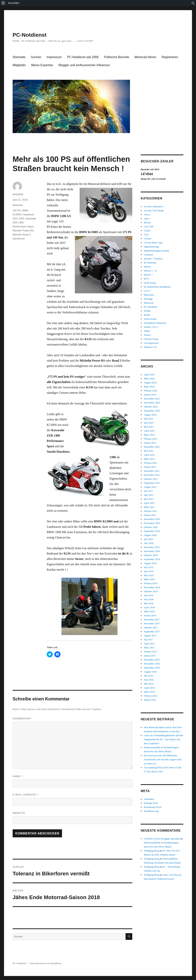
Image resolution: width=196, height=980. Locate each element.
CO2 (146, 235)
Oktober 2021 (151, 479)
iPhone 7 (148, 275)
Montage (148, 299)
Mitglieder (19, 65)
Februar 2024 (150, 391)
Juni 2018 (149, 599)
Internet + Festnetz (153, 259)
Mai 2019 (149, 575)
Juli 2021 (148, 491)
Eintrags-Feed (151, 803)
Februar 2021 (150, 511)
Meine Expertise (42, 65)
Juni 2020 (149, 543)
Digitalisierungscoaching (156, 251)
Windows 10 (150, 347)
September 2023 (152, 411)
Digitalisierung (151, 247)
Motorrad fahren (145, 57)
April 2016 (149, 688)
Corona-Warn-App (153, 243)
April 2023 (149, 431)
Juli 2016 (148, 676)
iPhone (147, 267)
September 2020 (152, 531)
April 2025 (149, 375)
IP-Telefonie (150, 263)
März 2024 (149, 387)
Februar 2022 (150, 463)
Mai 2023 (149, 427)
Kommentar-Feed (152, 807)
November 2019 (152, 551)
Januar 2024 (150, 395)
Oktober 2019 (151, 555)
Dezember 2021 (152, 471)
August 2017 (150, 636)
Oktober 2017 (151, 627)
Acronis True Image (154, 210)
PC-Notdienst (30, 35)
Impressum (54, 57)
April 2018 (149, 607)
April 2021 (149, 503)
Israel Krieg (150, 283)
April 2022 (149, 455)
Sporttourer (19, 239)
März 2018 (149, 611)
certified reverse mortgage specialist (162, 839)
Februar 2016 (150, 696)
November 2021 (152, 475)
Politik (147, 311)
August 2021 (150, 487)
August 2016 (150, 672)
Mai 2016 (149, 684)
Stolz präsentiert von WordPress (45, 963)
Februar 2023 (150, 439)
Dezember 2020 (152, 519)
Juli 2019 (148, 567)
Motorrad (18, 205)
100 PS (17, 210)
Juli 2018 (148, 595)
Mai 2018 (149, 603)
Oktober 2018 (151, 591)
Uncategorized (151, 343)
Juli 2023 (148, 419)
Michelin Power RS (23, 231)
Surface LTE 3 (151, 327)
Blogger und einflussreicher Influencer (84, 65)
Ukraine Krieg (151, 339)
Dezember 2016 (152, 660)
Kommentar (23, 719)
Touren (147, 335)
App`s (147, 218)
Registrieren (170, 57)
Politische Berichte (117, 57)
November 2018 (152, 587)
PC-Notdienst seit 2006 (83, 57)
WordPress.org (151, 811)
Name (18, 776)
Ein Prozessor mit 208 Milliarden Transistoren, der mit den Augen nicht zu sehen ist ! (163, 759)
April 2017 (149, 644)
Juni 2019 (149, 571)
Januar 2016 (150, 700)
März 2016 (149, 692)
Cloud (147, 231)
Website (19, 813)
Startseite (19, 57)
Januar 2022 (150, 467)
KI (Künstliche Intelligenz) (157, 287)
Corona (147, 239)
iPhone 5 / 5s (150, 271)
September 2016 (152, 668)
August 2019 (150, 563)
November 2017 (152, 623)
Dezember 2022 (152, 447)
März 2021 (149, 507)
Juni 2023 (149, 423)
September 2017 (152, 632)
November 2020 (152, 523)
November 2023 (152, 403)
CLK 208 (148, 226)
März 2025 (149, 379)
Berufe (147, 222)
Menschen (149, 295)
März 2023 (149, 435)
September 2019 (152, 559)
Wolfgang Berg (151, 851)
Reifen (147, 315)
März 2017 (149, 648)
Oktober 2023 (151, 407)
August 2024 (150, 383)
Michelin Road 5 (22, 235)
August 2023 (150, 415)
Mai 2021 (149, 499)
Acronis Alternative (154, 206)
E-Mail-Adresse (26, 795)
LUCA (147, 291)
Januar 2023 (150, 443)
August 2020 (150, 535)
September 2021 (152, 483)
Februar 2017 (150, 652)
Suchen (36, 57)
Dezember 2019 (152, 547)
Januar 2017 (150, 656)
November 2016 (152, 664)
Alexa (147, 214)
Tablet (147, 331)
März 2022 (149, 459)
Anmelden (14, 3)
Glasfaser (148, 255)
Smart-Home (150, 319)
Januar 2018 (150, 615)
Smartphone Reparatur (155, 323)
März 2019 (149, 579)
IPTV (147, 279)
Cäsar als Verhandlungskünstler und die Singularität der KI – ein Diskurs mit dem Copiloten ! (163, 739)
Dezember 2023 (152, 399)
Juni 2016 (149, 680)
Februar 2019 (150, 583)
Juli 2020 (148, 539)
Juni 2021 (149, 495)
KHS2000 (18, 194)
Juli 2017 (148, 640)
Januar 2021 (150, 515)
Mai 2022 (149, 451)
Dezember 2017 (152, 619)
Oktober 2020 (151, 527)
